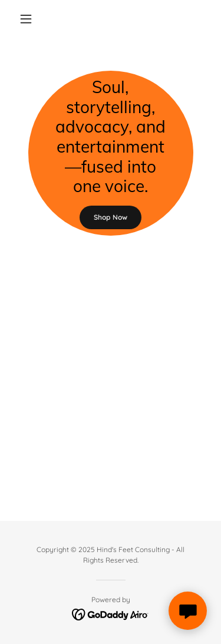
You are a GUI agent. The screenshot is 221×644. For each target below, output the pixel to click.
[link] (111, 613)
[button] (29, 19)
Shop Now (111, 217)
